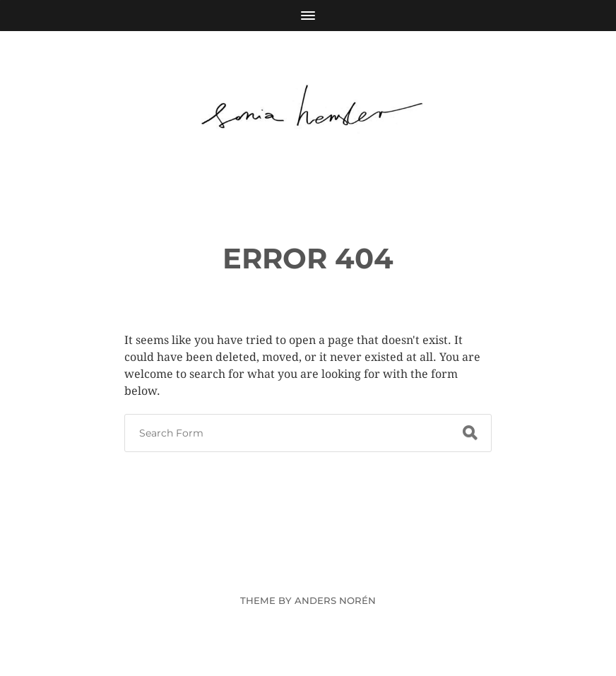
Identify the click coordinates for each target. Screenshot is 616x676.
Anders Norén (335, 600)
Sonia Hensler (334, 568)
